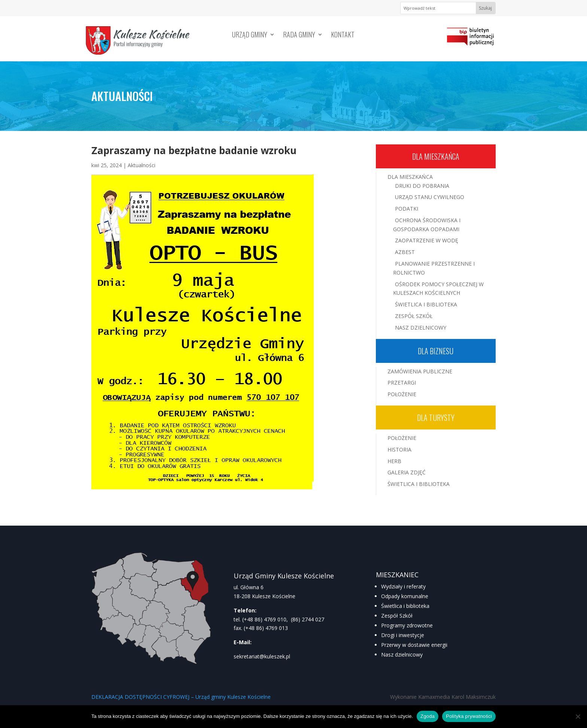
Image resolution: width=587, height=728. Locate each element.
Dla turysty (436, 417)
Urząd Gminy (250, 36)
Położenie (402, 394)
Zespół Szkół (414, 316)
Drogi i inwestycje (403, 635)
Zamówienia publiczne (420, 371)
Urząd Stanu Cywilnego (430, 197)
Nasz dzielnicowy (402, 654)
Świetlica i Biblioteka (426, 304)
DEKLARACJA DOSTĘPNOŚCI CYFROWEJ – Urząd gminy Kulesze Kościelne (181, 697)
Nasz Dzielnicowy (421, 328)
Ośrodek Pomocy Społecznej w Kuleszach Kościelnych (438, 289)
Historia (399, 449)
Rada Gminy (299, 36)
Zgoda (428, 716)
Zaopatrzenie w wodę (427, 240)
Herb (394, 461)
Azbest (405, 252)
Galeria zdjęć (407, 472)
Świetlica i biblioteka (405, 606)
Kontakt (343, 36)
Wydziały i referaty (403, 586)
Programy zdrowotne (407, 625)
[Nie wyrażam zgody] (578, 716)
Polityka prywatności (469, 716)
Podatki (407, 209)
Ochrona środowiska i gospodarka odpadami (427, 225)
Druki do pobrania (422, 186)
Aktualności (142, 165)
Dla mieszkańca (436, 156)
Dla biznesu (436, 351)
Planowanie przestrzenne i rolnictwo (434, 268)
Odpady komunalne (405, 596)
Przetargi (402, 383)
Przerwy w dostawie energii (414, 645)
